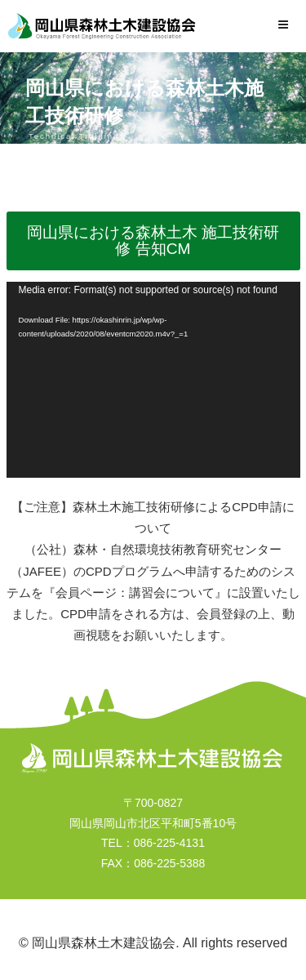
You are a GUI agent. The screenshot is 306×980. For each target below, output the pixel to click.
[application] (153, 380)
